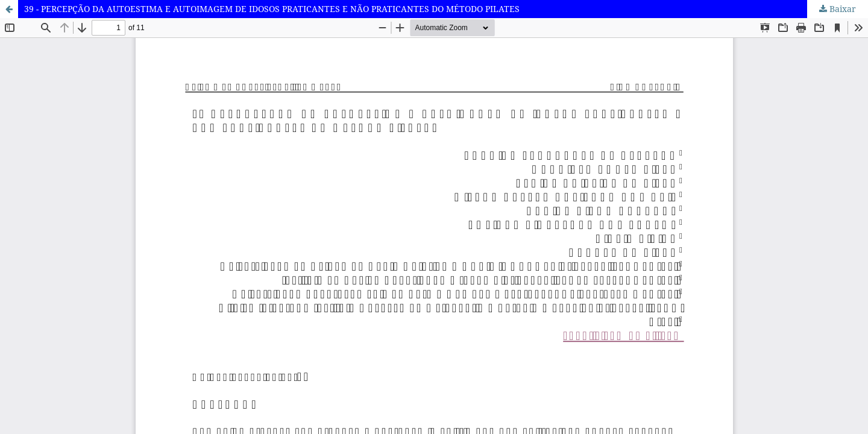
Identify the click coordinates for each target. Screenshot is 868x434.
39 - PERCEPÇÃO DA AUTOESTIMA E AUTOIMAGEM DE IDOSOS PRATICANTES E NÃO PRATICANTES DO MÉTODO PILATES (272, 9)
